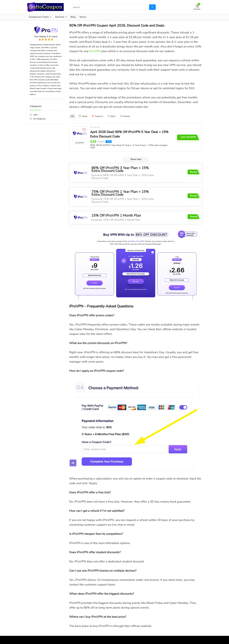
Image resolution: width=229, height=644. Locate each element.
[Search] (152, 7)
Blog (73, 17)
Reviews (60, 17)
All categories (39, 119)
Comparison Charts (39, 17)
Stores (83, 17)
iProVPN (95, 51)
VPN (35, 115)
